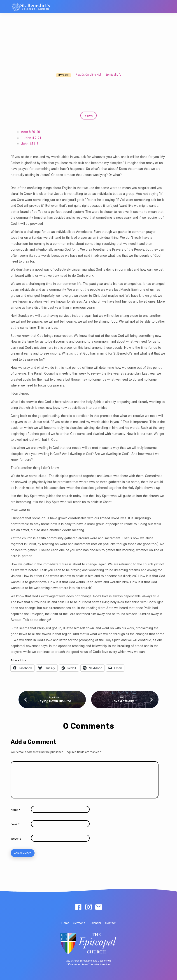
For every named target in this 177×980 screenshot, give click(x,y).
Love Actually (123, 701)
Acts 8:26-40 (30, 132)
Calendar (95, 923)
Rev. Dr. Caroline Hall (89, 75)
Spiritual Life (113, 75)
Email (15, 824)
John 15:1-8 (30, 144)
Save (88, 116)
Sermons (79, 923)
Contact (110, 923)
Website (16, 839)
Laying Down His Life (54, 701)
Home (65, 923)
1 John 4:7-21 (31, 138)
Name (15, 810)
